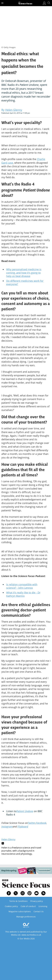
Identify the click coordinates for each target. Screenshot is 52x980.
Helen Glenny (8, 839)
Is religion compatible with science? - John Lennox (22, 586)
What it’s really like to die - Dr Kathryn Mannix (23, 594)
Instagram (7, 827)
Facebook (41, 823)
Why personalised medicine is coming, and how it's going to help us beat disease (24, 273)
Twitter (32, 823)
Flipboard (23, 827)
